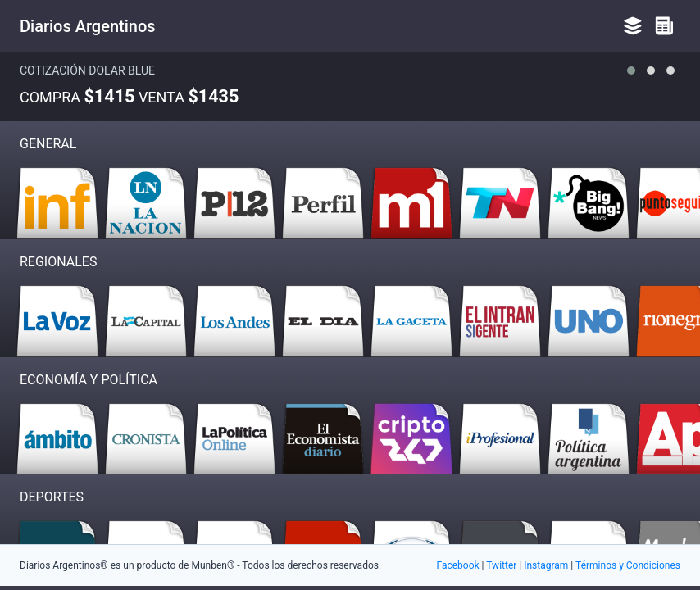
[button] (631, 70)
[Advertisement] (350, 475)
